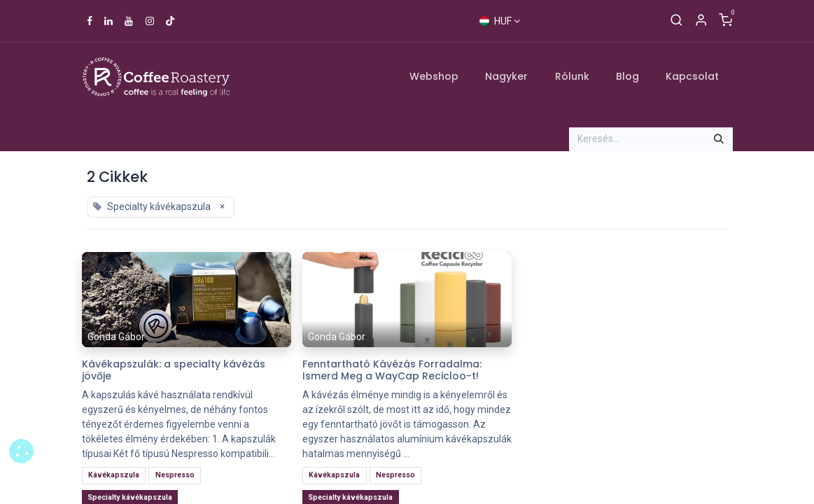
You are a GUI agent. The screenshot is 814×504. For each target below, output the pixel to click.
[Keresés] (676, 21)
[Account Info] (701, 21)
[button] (21, 451)
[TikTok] (170, 21)
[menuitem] (434, 77)
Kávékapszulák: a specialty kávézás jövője (174, 370)
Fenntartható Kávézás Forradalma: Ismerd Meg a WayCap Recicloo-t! (392, 370)
